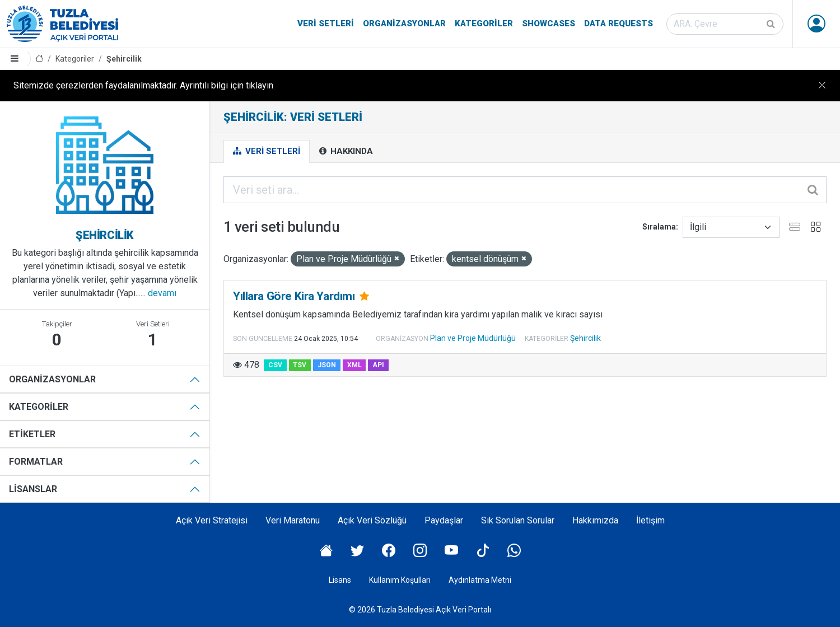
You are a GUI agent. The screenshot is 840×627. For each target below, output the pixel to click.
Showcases (549, 24)
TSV (300, 365)
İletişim (650, 520)
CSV (275, 365)
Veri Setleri (326, 24)
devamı (162, 293)
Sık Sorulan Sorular (518, 520)
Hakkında (346, 151)
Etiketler (32, 434)
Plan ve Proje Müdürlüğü (473, 338)
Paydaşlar (444, 520)
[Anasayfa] (39, 59)
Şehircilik (124, 59)
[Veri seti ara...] (525, 190)
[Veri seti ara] (725, 24)
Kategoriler (484, 24)
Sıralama (659, 227)
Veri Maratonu (293, 520)
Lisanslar (33, 489)
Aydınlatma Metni (480, 580)
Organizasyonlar (404, 24)
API (378, 365)
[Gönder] (772, 24)
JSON (327, 365)
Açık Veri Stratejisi (212, 520)
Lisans (340, 580)
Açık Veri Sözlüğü (372, 520)
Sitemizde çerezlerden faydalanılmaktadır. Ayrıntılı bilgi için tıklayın (143, 85)
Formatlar (36, 462)
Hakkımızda (595, 520)
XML (354, 365)
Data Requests (619, 24)
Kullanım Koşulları (400, 580)
